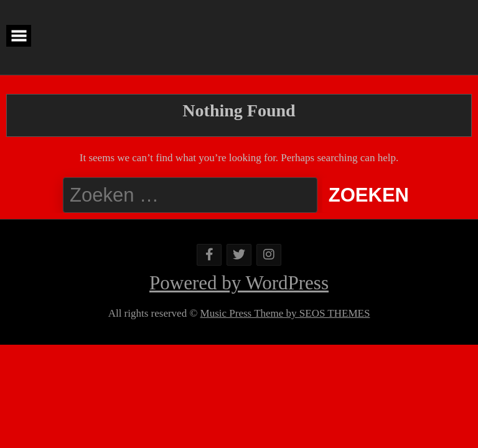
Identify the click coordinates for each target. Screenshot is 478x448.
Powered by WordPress (239, 283)
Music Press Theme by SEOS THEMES (285, 313)
